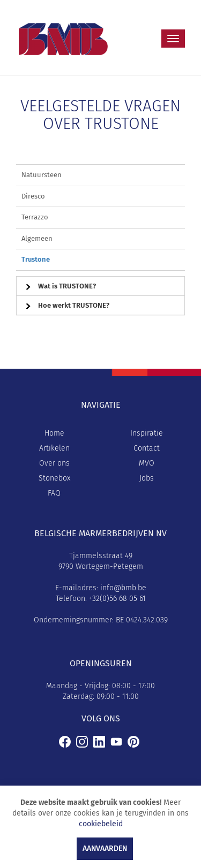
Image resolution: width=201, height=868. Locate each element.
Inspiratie (147, 433)
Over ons (54, 463)
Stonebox (54, 478)
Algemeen (37, 238)
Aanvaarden (105, 848)
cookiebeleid (101, 824)
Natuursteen (42, 175)
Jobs (147, 478)
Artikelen (54, 448)
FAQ (54, 493)
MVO (147, 463)
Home (54, 433)
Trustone (36, 259)
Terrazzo (35, 217)
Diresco (33, 196)
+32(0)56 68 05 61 (117, 599)
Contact (147, 448)
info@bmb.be (123, 588)
